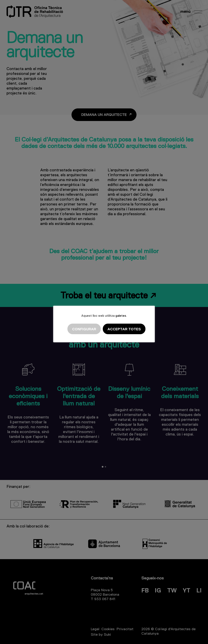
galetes (121, 316)
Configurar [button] (84, 329)
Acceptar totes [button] (124, 329)
